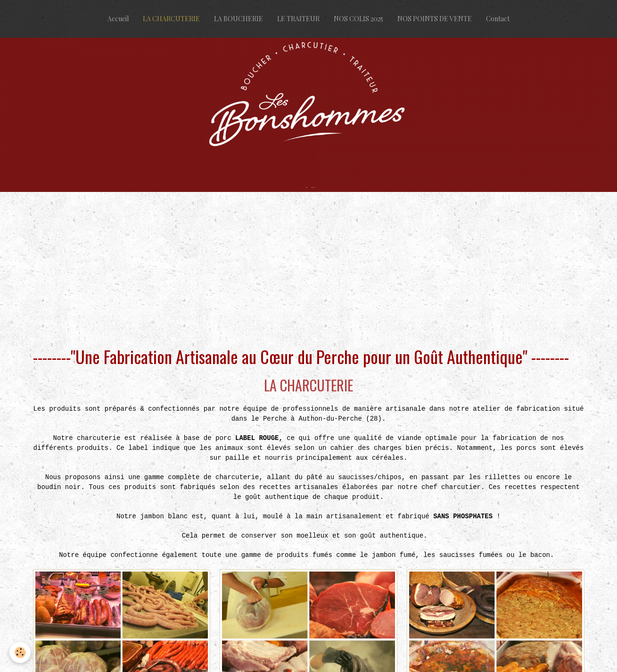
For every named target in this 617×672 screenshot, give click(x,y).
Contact (498, 19)
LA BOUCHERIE (239, 19)
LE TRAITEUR (298, 19)
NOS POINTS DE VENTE (435, 19)
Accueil (118, 19)
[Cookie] (20, 652)
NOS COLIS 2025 (358, 19)
